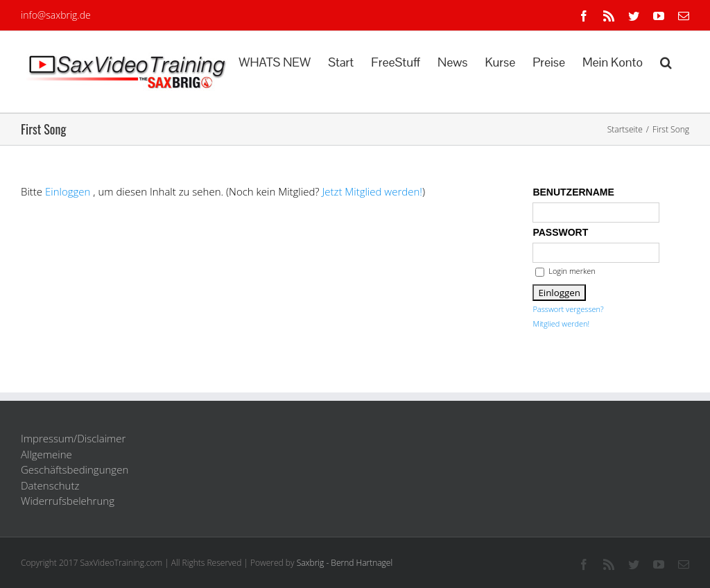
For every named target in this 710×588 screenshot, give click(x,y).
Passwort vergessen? (568, 309)
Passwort (560, 232)
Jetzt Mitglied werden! (372, 191)
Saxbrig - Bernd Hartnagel (345, 563)
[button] (666, 61)
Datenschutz (50, 485)
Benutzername (573, 192)
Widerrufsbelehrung (68, 501)
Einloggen (68, 191)
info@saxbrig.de (56, 15)
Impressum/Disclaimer (73, 438)
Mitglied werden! (561, 323)
